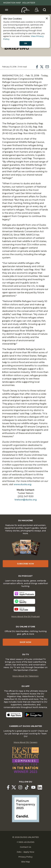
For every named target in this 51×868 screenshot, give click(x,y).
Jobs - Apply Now (26, 852)
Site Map (26, 862)
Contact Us (26, 847)
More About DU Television (26, 676)
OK (26, 43)
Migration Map (12, 3)
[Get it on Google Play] (34, 715)
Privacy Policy (26, 857)
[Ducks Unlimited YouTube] (33, 787)
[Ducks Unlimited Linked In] (40, 787)
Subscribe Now (26, 564)
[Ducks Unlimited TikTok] (27, 787)
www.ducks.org (23, 484)
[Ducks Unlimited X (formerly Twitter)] (14, 787)
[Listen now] (24, 594)
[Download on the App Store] (14, 715)
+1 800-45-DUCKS (26, 842)
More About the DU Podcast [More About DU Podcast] (26, 617)
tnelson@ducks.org (26, 500)
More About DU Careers (26, 742)
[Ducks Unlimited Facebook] (8, 787)
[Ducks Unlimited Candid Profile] (26, 808)
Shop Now (26, 642)
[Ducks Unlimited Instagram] (20, 787)
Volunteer (29, 3)
